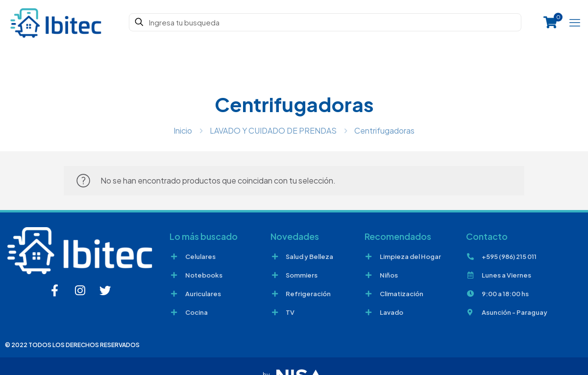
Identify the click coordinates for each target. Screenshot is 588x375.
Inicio (183, 130)
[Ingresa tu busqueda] (325, 22)
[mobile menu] (575, 22)
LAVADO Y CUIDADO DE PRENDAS (273, 130)
